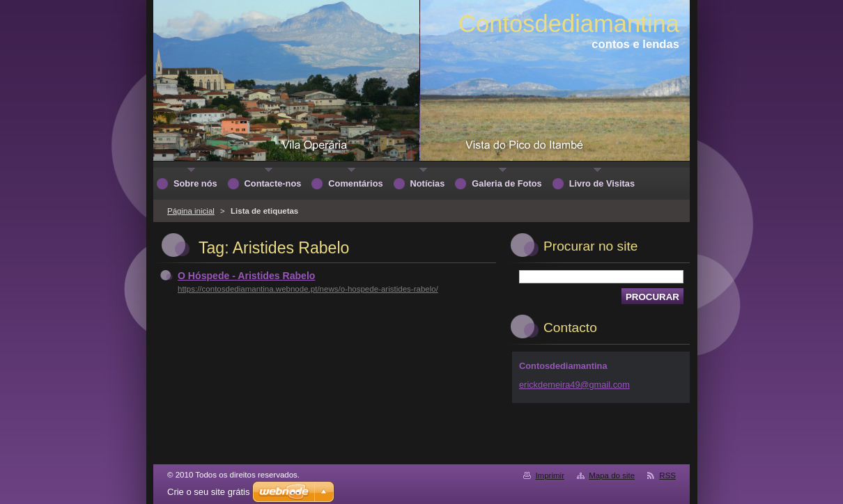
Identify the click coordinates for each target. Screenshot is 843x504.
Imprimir (550, 475)
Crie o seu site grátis (209, 492)
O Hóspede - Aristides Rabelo (246, 276)
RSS (667, 475)
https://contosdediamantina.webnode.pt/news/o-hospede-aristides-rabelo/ (308, 289)
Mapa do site (612, 475)
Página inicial (191, 211)
